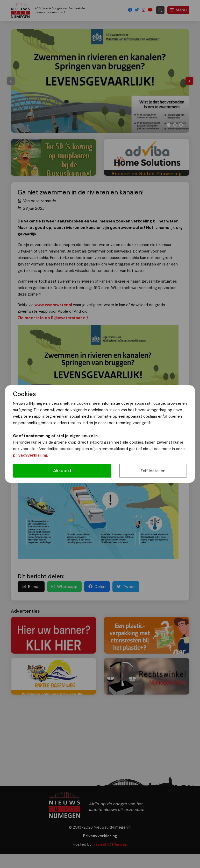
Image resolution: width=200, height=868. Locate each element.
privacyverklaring (30, 455)
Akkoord (62, 471)
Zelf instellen (153, 471)
